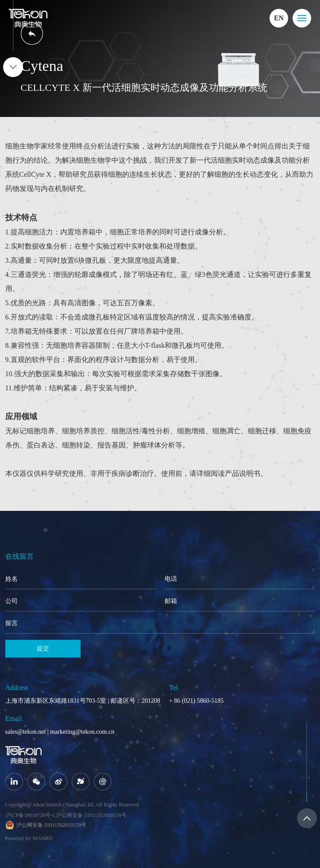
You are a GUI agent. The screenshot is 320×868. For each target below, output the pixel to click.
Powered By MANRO (29, 838)
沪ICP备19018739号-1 (30, 815)
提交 (43, 648)
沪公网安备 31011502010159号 (91, 815)
